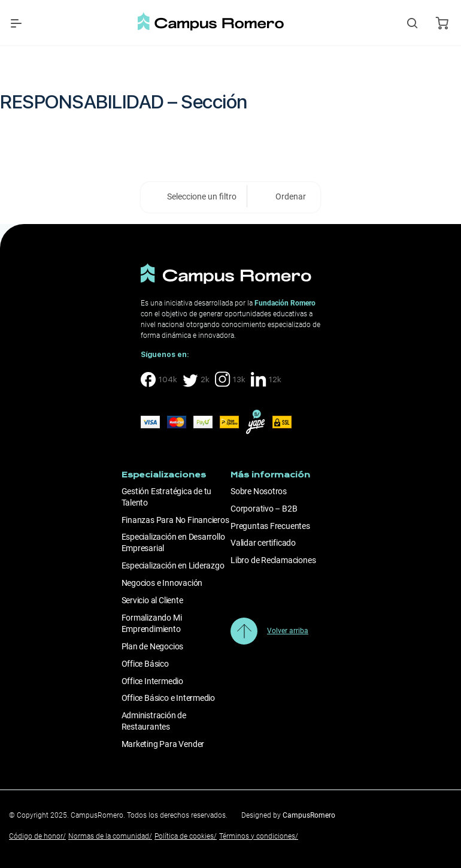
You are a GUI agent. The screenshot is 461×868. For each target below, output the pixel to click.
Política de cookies (186, 836)
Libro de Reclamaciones (273, 560)
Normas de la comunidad (110, 836)
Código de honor (37, 836)
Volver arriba (288, 631)
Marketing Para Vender (163, 744)
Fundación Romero (285, 303)
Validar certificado (263, 543)
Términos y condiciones (259, 836)
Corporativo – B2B (264, 509)
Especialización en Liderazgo (173, 565)
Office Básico (145, 664)
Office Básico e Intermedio (169, 698)
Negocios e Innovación (162, 583)
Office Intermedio (152, 681)
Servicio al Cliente (152, 600)
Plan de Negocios (153, 646)
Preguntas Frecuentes (270, 526)
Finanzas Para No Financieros (175, 520)
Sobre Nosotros (259, 491)
